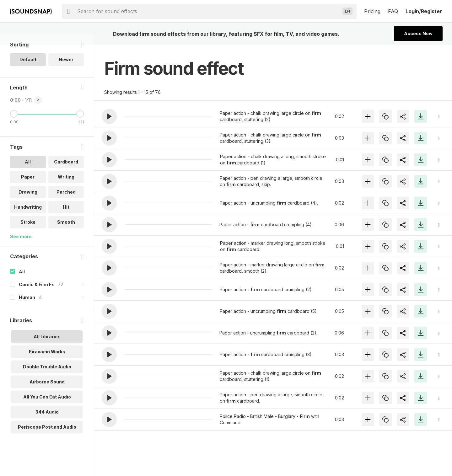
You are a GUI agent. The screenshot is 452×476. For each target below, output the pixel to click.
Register (431, 11)
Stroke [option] (28, 233)
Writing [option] (66, 187)
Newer (66, 70)
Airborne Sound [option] (47, 392)
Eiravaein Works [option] (47, 362)
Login (412, 11)
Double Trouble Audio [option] (47, 377)
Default (28, 70)
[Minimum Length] (14, 125)
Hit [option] (66, 218)
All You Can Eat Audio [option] (47, 407)
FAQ (393, 11)
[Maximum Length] (80, 125)
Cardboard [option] (66, 172)
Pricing (372, 11)
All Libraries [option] (47, 347)
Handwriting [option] (28, 218)
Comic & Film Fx (36, 295)
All (22, 282)
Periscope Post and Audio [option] (47, 438)
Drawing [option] (28, 203)
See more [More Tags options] (21, 247)
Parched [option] (66, 203)
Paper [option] (28, 187)
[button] (109, 116)
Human (27, 308)
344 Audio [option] (47, 423)
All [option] (28, 172)
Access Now (418, 33)
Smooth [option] (66, 233)
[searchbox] (209, 11)
